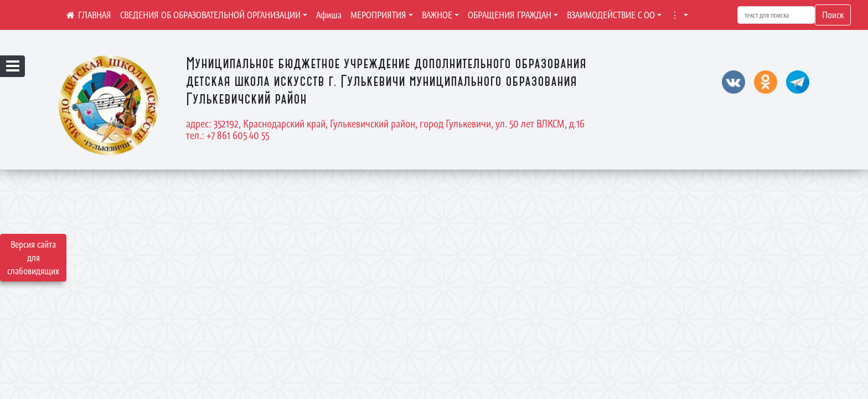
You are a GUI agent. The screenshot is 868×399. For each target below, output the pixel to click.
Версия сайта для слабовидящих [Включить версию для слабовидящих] (33, 258)
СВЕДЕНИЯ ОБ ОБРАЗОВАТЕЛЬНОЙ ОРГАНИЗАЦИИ (210, 15)
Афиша (329, 15)
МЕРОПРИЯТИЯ (378, 15)
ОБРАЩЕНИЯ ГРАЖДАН (510, 15)
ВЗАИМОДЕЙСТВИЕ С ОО (611, 15)
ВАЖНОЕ (437, 15)
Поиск (833, 15)
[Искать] (776, 15)
